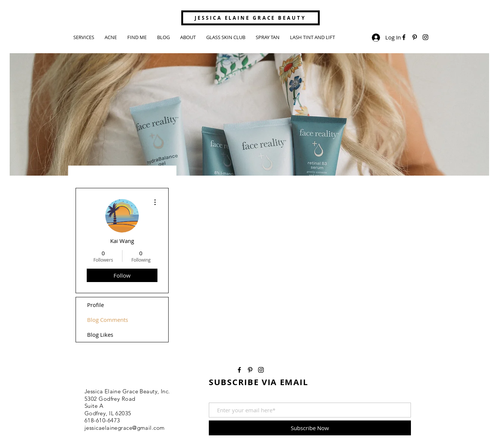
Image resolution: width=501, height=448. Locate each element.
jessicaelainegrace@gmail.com (125, 428)
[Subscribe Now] (310, 428)
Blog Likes (100, 335)
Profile (95, 305)
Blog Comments (108, 320)
